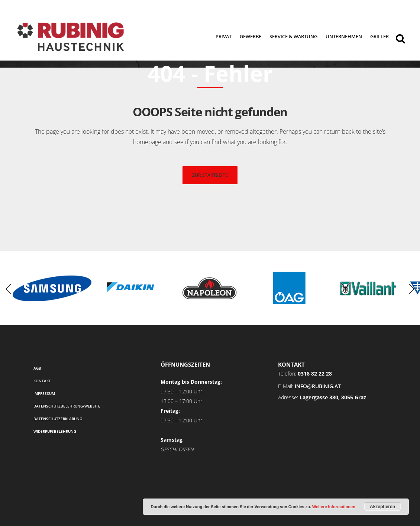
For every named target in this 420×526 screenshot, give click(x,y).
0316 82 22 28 (315, 374)
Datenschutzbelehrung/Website (67, 406)
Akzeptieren (382, 507)
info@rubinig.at (318, 386)
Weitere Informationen (334, 507)
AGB (37, 368)
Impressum (44, 393)
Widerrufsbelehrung (55, 431)
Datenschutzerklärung (58, 419)
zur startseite (210, 175)
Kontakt (42, 381)
